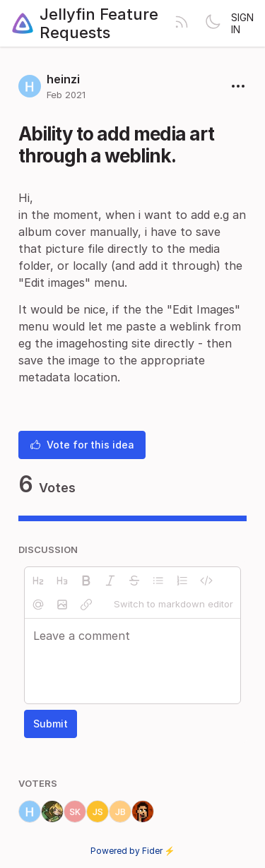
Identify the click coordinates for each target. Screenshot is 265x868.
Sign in (242, 23)
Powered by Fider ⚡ (133, 851)
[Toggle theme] (213, 23)
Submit (51, 724)
